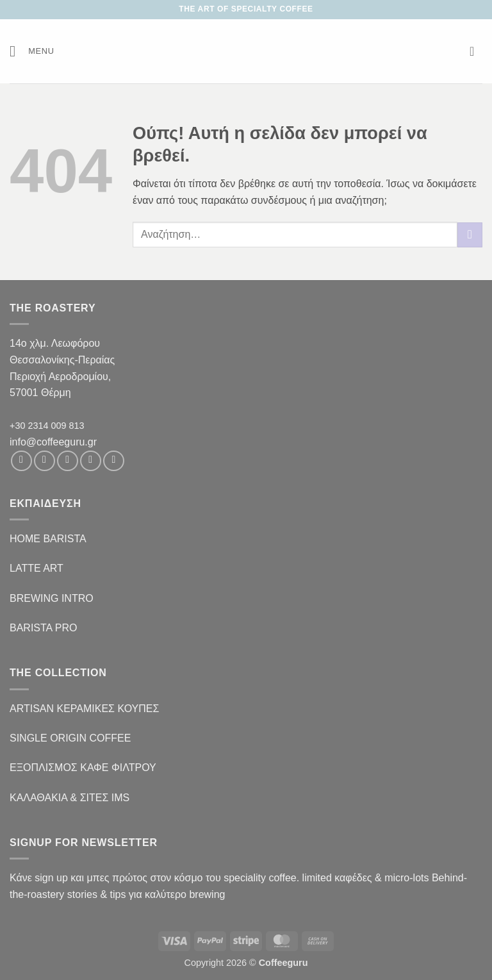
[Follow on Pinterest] (114, 461)
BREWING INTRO (52, 598)
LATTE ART (37, 568)
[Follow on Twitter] (68, 461)
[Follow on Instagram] (45, 461)
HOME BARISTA (48, 539)
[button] (32, 51)
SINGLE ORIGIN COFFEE (70, 738)
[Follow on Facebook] (21, 461)
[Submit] (470, 235)
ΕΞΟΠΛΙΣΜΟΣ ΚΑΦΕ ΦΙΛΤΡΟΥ (83, 768)
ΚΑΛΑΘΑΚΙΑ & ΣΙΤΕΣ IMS (70, 798)
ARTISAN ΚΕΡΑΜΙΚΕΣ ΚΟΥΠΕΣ (84, 709)
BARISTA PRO (44, 628)
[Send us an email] (91, 461)
